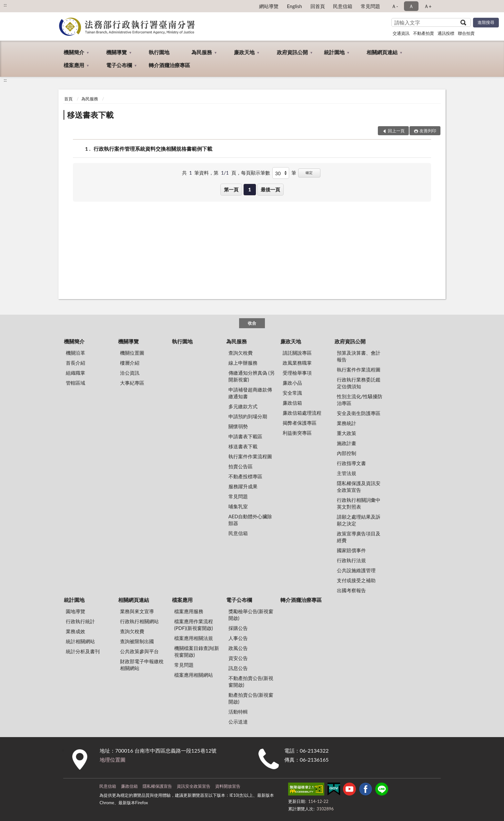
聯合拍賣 (466, 33)
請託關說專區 (297, 353)
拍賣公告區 (241, 466)
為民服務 (202, 52)
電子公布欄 (119, 65)
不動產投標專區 (245, 476)
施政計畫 (347, 443)
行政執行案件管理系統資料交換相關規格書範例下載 (153, 149)
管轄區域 (76, 383)
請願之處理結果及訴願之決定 (359, 520)
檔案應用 (74, 65)
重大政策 (347, 433)
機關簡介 (74, 52)
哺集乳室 (238, 506)
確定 (309, 172)
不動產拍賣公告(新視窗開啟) (251, 681)
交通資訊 (401, 33)
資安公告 (238, 658)
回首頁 (318, 6)
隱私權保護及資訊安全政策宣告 (359, 487)
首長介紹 (76, 363)
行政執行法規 (351, 560)
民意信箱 (343, 6)
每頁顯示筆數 (256, 173)
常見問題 (370, 6)
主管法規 (347, 473)
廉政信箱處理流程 (302, 413)
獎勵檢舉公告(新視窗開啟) (251, 615)
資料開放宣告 (228, 786)
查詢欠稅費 (241, 353)
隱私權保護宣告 (157, 786)
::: (5, 5)
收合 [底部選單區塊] (252, 323)
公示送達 (238, 722)
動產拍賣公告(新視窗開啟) (251, 698)
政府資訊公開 (292, 52)
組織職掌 (76, 373)
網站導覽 (269, 6)
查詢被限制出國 (137, 641)
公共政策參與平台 (139, 651)
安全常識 (292, 393)
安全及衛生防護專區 (359, 413)
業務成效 (76, 631)
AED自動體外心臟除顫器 (250, 520)
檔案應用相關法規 (194, 638)
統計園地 (334, 52)
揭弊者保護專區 (300, 423)
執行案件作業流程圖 (250, 456)
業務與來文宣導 (137, 611)
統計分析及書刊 (83, 651)
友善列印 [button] (428, 131)
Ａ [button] (411, 6)
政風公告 (238, 648)
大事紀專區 (132, 383)
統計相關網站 (80, 641)
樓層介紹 (130, 363)
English (294, 6)
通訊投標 (446, 33)
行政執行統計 (80, 621)
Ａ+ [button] (428, 6)
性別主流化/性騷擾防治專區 (360, 400)
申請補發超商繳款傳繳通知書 (250, 393)
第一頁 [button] (231, 189)
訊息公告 (238, 668)
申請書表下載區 (245, 436)
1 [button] (250, 189)
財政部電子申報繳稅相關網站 (142, 665)
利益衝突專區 (297, 433)
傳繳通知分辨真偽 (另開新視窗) (252, 376)
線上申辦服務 (243, 363)
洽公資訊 (130, 373)
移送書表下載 (90, 115)
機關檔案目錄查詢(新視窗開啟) (197, 651)
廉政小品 (292, 383)
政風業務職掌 (297, 363)
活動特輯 (238, 712)
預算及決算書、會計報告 (359, 356)
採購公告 (238, 628)
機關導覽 (116, 52)
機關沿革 (76, 353)
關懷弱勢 (238, 426)
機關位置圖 (132, 353)
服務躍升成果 (243, 486)
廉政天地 (244, 52)
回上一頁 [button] (396, 131)
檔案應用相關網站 (194, 675)
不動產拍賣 (423, 33)
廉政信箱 (292, 403)
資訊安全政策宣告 (194, 786)
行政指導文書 (351, 463)
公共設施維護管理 (356, 570)
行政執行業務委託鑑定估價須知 (359, 383)
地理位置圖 (113, 760)
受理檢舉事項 (297, 373)
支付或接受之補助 (356, 580)
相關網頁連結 (382, 52)
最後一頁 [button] (270, 189)
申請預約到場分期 (248, 416)
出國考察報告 (351, 590)
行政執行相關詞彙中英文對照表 (359, 503)
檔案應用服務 (189, 611)
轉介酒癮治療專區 (169, 65)
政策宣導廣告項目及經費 (359, 537)
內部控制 (347, 453)
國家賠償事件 (351, 550)
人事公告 (238, 638)
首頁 (68, 99)
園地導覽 (76, 611)
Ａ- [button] (395, 6)
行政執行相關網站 (139, 621)
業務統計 (347, 423)
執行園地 (159, 52)
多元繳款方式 (243, 406)
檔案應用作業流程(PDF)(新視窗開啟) (194, 625)
